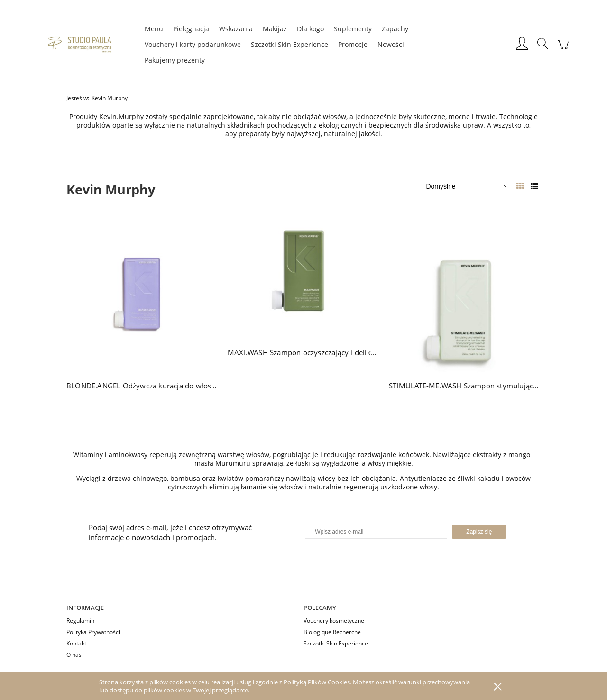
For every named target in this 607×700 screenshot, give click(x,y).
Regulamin (80, 621)
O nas (74, 655)
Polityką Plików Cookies (317, 682)
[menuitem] (154, 29)
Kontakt (76, 643)
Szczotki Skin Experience (336, 643)
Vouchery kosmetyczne (334, 621)
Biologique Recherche (332, 632)
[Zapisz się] (479, 532)
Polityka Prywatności (93, 632)
